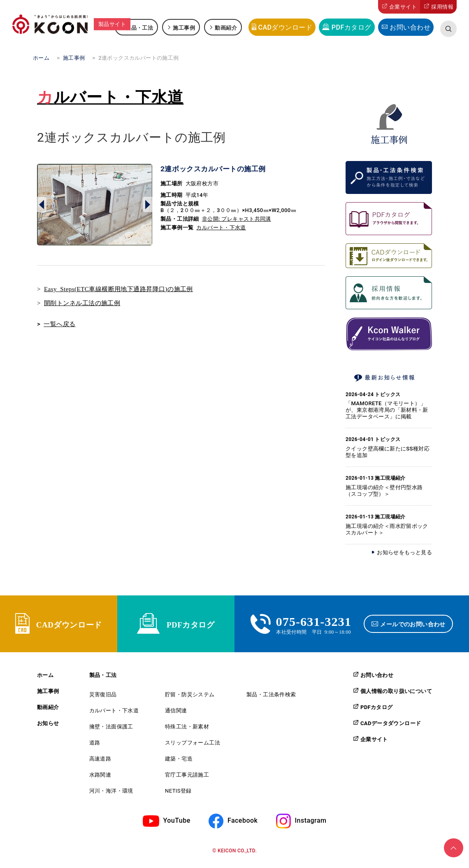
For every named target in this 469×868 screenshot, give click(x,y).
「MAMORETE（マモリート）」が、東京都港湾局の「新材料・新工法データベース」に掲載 (387, 410)
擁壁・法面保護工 (111, 731)
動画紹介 (226, 27)
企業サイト (403, 7)
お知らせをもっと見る (404, 552)
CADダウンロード (285, 27)
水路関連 (100, 780)
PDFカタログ (352, 27)
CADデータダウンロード (391, 728)
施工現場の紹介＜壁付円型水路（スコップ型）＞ (384, 491)
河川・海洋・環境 (111, 796)
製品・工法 (139, 27)
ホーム (45, 680)
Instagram (311, 825)
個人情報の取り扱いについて (396, 696)
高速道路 (100, 764)
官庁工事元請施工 (187, 780)
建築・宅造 (179, 764)
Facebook (243, 825)
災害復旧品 (103, 699)
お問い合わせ (410, 27)
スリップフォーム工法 (193, 748)
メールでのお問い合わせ (415, 626)
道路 (95, 748)
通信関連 (176, 715)
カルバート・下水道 (110, 97)
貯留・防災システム (190, 699)
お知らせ (48, 728)
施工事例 (184, 27)
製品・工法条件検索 (271, 699)
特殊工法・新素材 (187, 731)
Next (147, 205)
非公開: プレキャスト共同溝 (237, 219)
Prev (42, 205)
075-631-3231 (314, 623)
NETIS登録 (178, 796)
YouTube (177, 825)
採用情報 (442, 7)
